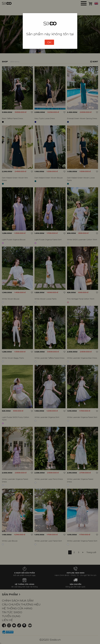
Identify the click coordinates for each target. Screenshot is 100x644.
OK (49, 42)
